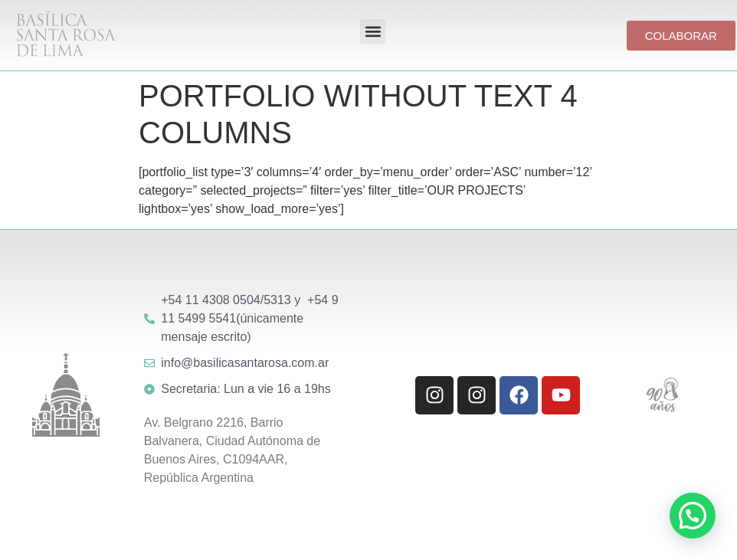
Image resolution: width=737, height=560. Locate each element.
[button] (373, 32)
